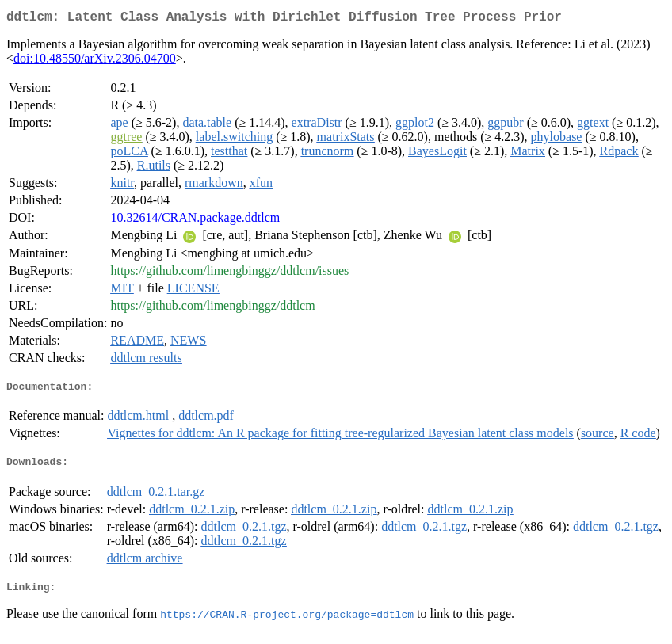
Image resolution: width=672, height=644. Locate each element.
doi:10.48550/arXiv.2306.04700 (95, 61)
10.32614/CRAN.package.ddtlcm (195, 221)
